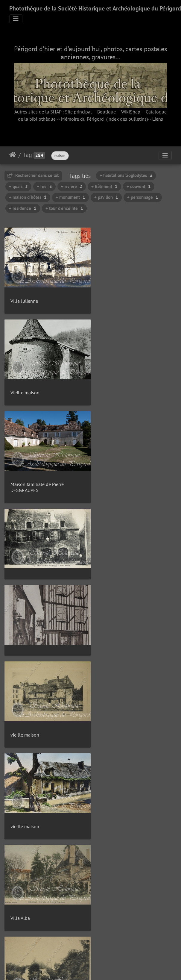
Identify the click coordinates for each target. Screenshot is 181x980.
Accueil (13, 155)
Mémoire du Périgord (82, 119)
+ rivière (72, 186)
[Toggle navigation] (16, 19)
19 (111, 960)
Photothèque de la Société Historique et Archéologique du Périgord (95, 8)
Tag (28, 155)
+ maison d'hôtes (28, 197)
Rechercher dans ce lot (33, 175)
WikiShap (131, 112)
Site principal (78, 112)
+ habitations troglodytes (126, 175)
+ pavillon (106, 197)
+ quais (18, 186)
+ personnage (143, 197)
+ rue (44, 186)
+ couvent (139, 186)
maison (60, 156)
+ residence (23, 208)
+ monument (70, 197)
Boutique (107, 112)
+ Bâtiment (104, 186)
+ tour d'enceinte (64, 208)
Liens (158, 119)
